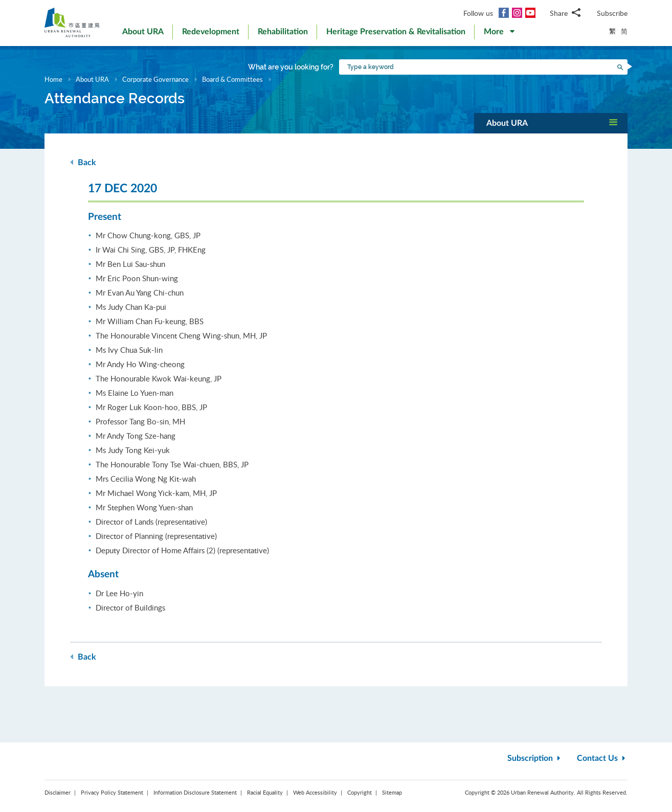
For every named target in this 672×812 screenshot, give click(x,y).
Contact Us (602, 758)
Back (83, 162)
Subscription (535, 758)
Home (53, 79)
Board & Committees (232, 79)
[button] (499, 34)
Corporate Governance (155, 79)
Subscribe (612, 13)
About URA (92, 79)
